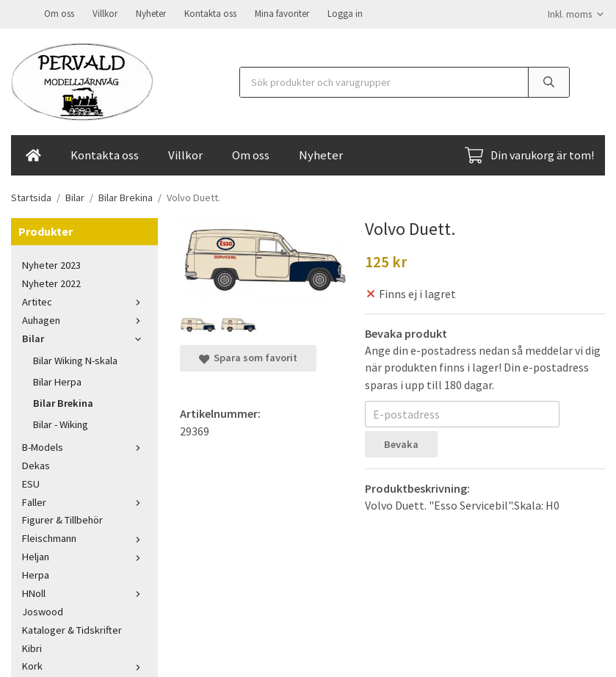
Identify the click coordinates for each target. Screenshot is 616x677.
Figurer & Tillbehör (62, 520)
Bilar (84, 338)
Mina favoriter (282, 14)
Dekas (36, 466)
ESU (31, 484)
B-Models (84, 447)
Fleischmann (84, 538)
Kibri (32, 648)
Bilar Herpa (57, 382)
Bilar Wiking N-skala (75, 361)
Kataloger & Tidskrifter (72, 630)
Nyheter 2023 (51, 265)
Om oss (59, 14)
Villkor (105, 14)
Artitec (84, 302)
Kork (84, 666)
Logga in (345, 14)
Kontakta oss (210, 14)
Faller (84, 502)
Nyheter (151, 14)
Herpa (36, 575)
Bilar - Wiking (61, 424)
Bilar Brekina (63, 403)
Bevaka (401, 444)
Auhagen (84, 320)
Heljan (84, 557)
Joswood (43, 612)
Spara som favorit (248, 358)
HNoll (84, 593)
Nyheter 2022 (51, 283)
